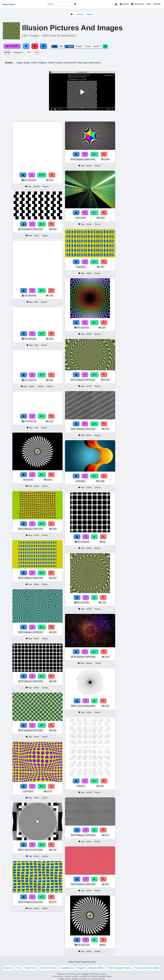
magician (43, 63)
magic (19, 63)
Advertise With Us (97, 968)
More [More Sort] (97, 46)
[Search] (75, 4)
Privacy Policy (31, 968)
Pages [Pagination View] (79, 46)
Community (137, 4)
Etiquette (81, 968)
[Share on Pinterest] (35, 46)
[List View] (61, 46)
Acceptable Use (66, 968)
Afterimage (83, 63)
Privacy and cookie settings (147, 968)
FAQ (19, 968)
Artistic (80, 14)
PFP (29, 52)
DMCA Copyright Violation (120, 968)
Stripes (32, 386)
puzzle (59, 63)
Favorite (12, 46)
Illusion (90, 14)
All (7, 52)
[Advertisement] (147, 155)
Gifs (37, 52)
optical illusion (70, 63)
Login (148, 4)
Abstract (36, 186)
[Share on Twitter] (26, 46)
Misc (37, 302)
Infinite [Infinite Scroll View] (69, 46)
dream (34, 63)
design (27, 63)
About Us (9, 968)
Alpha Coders (9, 4)
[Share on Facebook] (44, 46)
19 (42, 175)
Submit (124, 4)
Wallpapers (18, 52)
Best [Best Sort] (88, 46)
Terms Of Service (48, 968)
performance (94, 63)
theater (51, 63)
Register (157, 4)
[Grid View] (55, 46)
